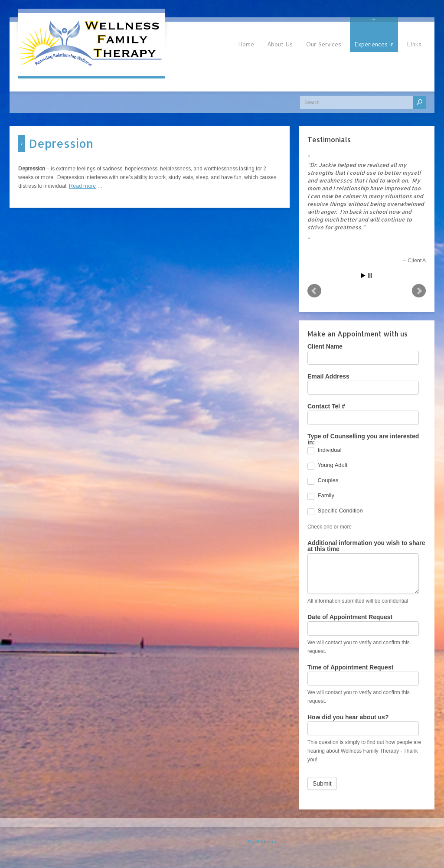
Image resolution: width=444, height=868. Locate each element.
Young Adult (327, 466)
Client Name (325, 347)
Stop (370, 276)
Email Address (328, 377)
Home (246, 44)
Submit (322, 783)
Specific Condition (335, 512)
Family (321, 496)
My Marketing (263, 842)
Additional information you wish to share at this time (366, 546)
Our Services (323, 44)
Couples (323, 481)
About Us (280, 44)
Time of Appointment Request (350, 667)
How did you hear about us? (348, 717)
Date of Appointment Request (350, 617)
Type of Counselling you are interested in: (363, 439)
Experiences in (374, 44)
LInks (414, 44)
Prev (314, 291)
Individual (325, 451)
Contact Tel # (326, 406)
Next (419, 291)
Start (363, 276)
